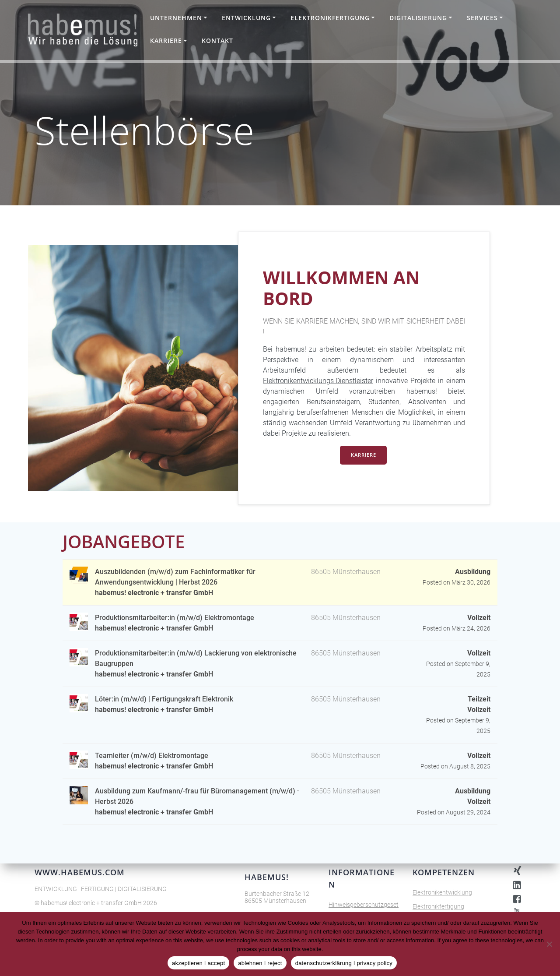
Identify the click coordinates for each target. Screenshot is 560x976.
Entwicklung (246, 18)
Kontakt (217, 41)
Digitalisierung (418, 18)
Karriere (166, 41)
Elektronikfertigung (330, 18)
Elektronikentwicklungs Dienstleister (318, 381)
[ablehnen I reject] (549, 944)
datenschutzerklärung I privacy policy (344, 963)
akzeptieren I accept (198, 963)
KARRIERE (364, 456)
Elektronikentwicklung (442, 892)
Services (482, 18)
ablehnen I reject (260, 963)
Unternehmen (176, 18)
